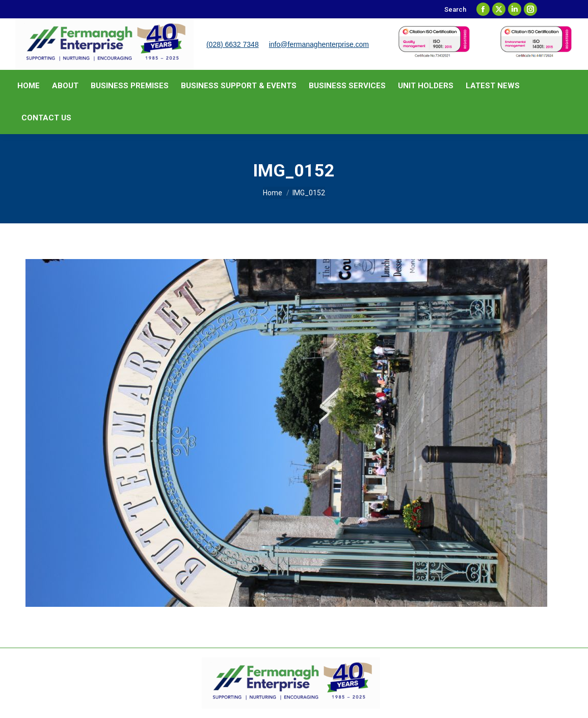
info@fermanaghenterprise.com (319, 44)
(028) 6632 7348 (233, 44)
